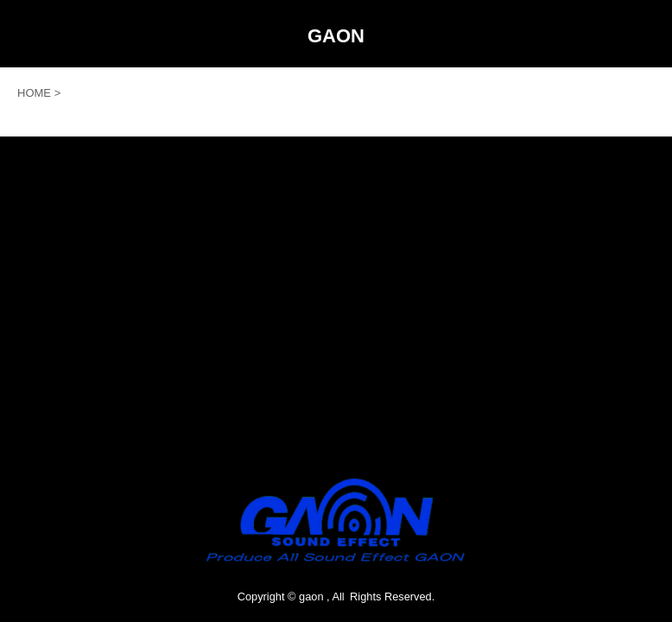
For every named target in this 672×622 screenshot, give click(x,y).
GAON (336, 36)
